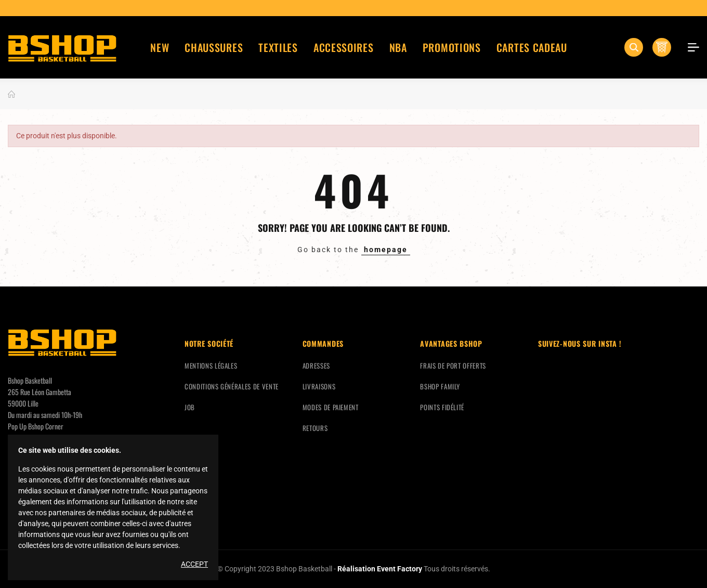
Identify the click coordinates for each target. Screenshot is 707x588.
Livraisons (319, 386)
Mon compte (690, 47)
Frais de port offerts (453, 365)
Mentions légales (211, 365)
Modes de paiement (331, 407)
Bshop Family (440, 386)
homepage (386, 250)
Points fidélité (442, 407)
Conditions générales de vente (232, 386)
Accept (194, 564)
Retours (315, 428)
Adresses (316, 365)
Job (190, 407)
